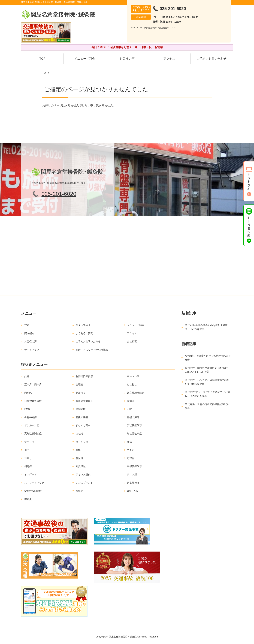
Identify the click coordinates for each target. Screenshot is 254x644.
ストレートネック (34, 483)
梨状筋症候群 (134, 425)
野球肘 (131, 458)
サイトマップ (32, 350)
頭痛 (78, 450)
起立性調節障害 (136, 393)
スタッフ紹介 (83, 325)
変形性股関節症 (33, 491)
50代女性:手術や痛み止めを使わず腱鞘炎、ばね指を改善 (206, 327)
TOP (42, 59)
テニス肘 (132, 474)
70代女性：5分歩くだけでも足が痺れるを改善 (208, 358)
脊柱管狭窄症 (134, 434)
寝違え (131, 401)
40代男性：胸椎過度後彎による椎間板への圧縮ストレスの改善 (207, 370)
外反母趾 (81, 466)
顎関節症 (81, 409)
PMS (27, 409)
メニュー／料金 (85, 59)
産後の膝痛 (133, 417)
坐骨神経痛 (31, 417)
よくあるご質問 (84, 333)
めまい (131, 450)
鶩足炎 (79, 458)
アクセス (169, 59)
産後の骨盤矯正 (84, 401)
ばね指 (79, 434)
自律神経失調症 (33, 401)
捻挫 (27, 376)
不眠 (129, 409)
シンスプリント (84, 483)
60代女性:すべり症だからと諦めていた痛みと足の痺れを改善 (207, 394)
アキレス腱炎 (83, 474)
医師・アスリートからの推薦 (92, 350)
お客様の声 (127, 59)
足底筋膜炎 (133, 483)
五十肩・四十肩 (33, 384)
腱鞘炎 (28, 499)
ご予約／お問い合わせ (211, 59)
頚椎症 (79, 491)
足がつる (81, 393)
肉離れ (28, 393)
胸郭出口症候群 (84, 376)
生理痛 (79, 384)
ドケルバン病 (32, 425)
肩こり (28, 450)
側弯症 (28, 466)
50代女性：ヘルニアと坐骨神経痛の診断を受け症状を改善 (207, 382)
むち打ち (132, 384)
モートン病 (133, 376)
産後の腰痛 (82, 417)
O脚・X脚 (132, 491)
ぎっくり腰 (82, 442)
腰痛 (129, 442)
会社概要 (132, 341)
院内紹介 (29, 333)
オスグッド (31, 474)
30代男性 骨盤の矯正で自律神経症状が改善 (207, 406)
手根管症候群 (134, 466)
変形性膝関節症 (33, 434)
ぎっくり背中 (83, 425)
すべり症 (29, 442)
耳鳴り (28, 458)
